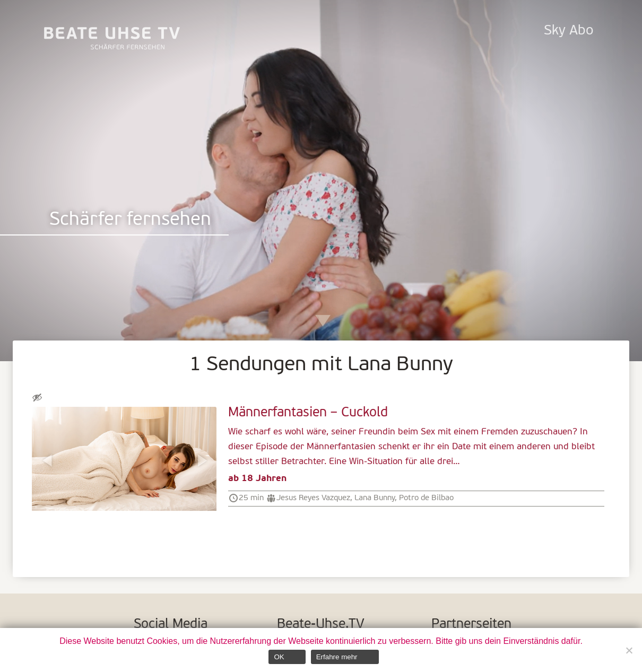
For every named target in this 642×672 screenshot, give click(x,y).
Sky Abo (569, 31)
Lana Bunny (375, 498)
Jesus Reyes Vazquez (313, 498)
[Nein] (629, 650)
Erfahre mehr (337, 657)
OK (279, 657)
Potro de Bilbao (426, 498)
